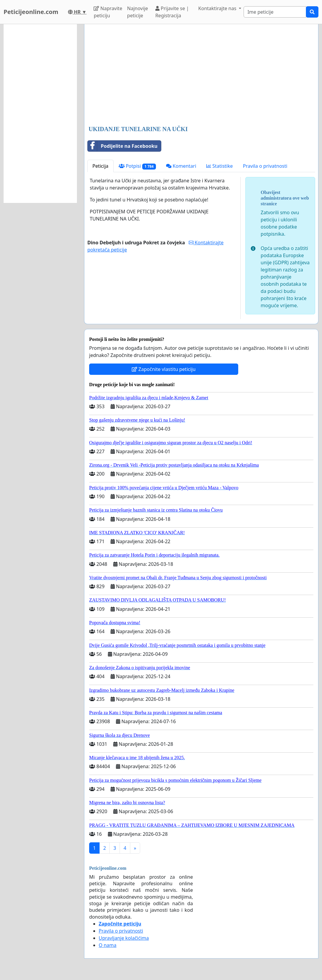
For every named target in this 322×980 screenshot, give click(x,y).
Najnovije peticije (137, 12)
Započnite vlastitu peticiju (164, 369)
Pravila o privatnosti (265, 166)
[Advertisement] (201, 75)
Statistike (220, 166)
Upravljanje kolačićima (124, 938)
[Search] (275, 12)
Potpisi (137, 166)
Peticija (100, 166)
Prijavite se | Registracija (172, 12)
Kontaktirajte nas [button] (218, 8)
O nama (107, 945)
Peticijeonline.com (31, 12)
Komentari (181, 166)
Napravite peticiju (108, 12)
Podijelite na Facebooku (123, 146)
